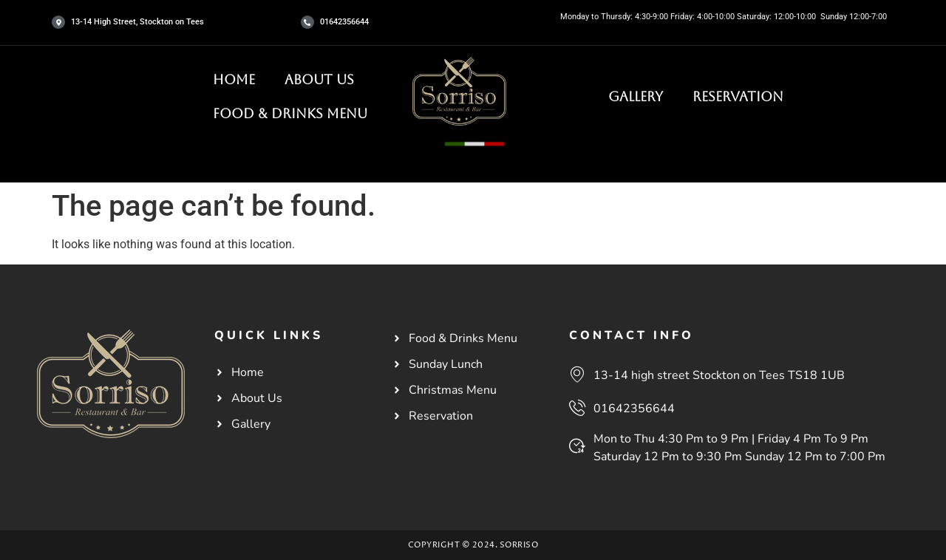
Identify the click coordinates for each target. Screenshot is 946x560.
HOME (234, 79)
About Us (319, 79)
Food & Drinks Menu (290, 113)
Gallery (636, 96)
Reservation (738, 96)
